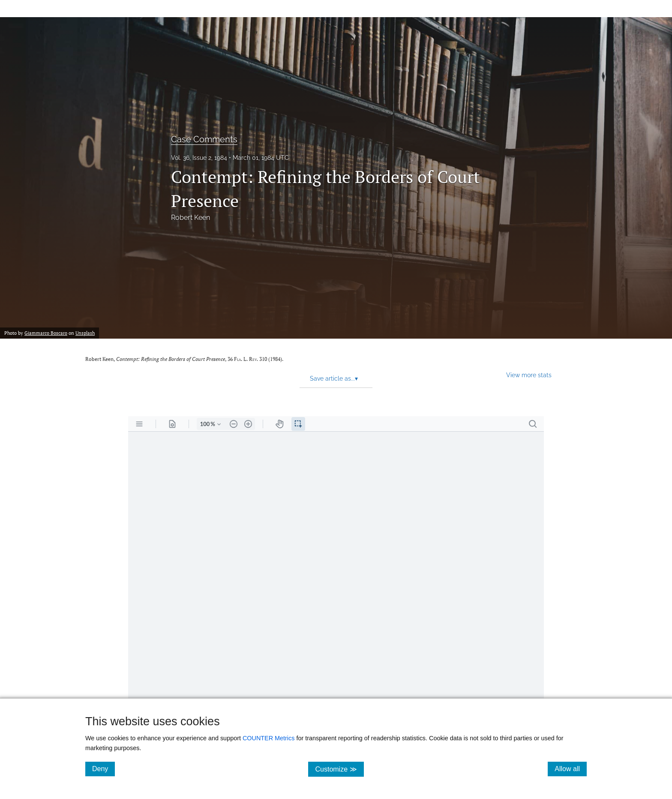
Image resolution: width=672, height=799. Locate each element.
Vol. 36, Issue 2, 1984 (199, 158)
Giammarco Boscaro (46, 333)
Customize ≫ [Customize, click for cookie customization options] (339, 769)
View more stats (529, 375)
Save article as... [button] (334, 378)
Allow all (571, 769)
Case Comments (204, 139)
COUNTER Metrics (269, 738)
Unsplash (85, 333)
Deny (103, 769)
